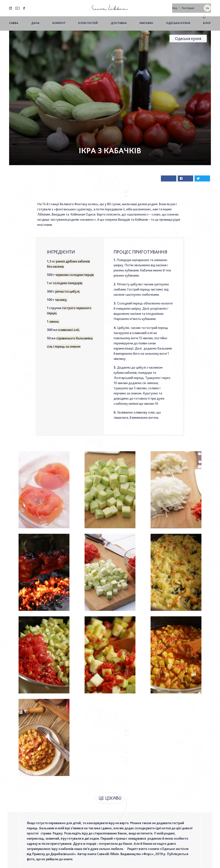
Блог (207, 21)
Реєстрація (188, 7)
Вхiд (175, 7)
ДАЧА (35, 21)
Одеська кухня (178, 21)
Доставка (119, 21)
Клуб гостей (88, 21)
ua (207, 7)
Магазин (146, 21)
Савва (14, 21)
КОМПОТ (59, 21)
